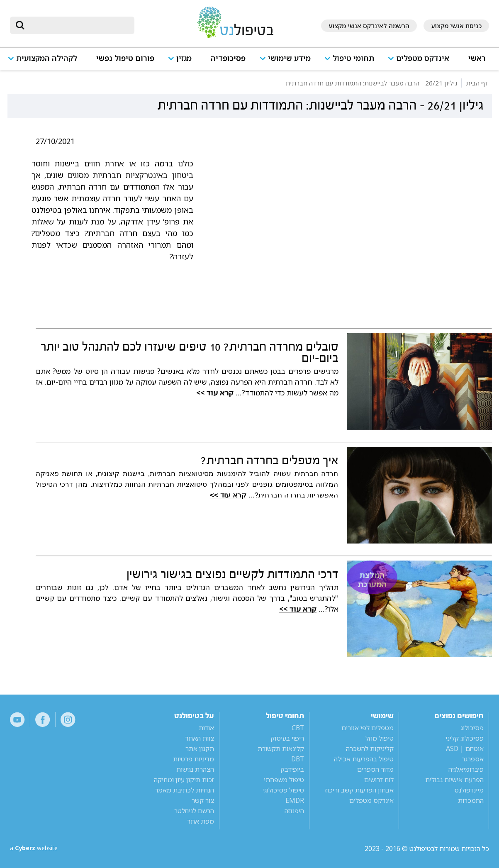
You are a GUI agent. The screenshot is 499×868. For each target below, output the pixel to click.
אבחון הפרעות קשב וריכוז (359, 790)
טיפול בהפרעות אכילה (364, 759)
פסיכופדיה (228, 58)
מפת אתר (201, 821)
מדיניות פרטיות (194, 759)
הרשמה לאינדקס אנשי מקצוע (369, 26)
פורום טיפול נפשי (125, 58)
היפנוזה (294, 811)
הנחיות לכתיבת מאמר (184, 790)
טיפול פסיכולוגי (284, 790)
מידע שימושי (289, 58)
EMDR (295, 800)
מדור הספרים (375, 769)
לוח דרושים (379, 780)
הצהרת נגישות (195, 769)
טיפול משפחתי (284, 780)
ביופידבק (292, 769)
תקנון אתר (200, 749)
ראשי (477, 58)
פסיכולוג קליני (465, 738)
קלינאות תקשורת (281, 749)
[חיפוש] (78, 25)
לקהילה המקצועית (47, 58)
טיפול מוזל (380, 738)
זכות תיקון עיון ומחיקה (184, 780)
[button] (421, 62)
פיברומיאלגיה (466, 769)
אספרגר (473, 759)
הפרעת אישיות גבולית (454, 780)
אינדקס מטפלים (423, 58)
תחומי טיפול (353, 58)
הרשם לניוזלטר (194, 811)
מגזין (184, 58)
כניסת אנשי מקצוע (456, 26)
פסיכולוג (472, 728)
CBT (298, 728)
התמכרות (471, 800)
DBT (298, 759)
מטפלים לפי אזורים (368, 728)
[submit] (20, 25)
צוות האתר (200, 738)
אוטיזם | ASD (465, 749)
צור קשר (203, 800)
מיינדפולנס (469, 790)
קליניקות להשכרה (370, 749)
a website (37, 848)
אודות (206, 728)
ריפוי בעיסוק (287, 738)
